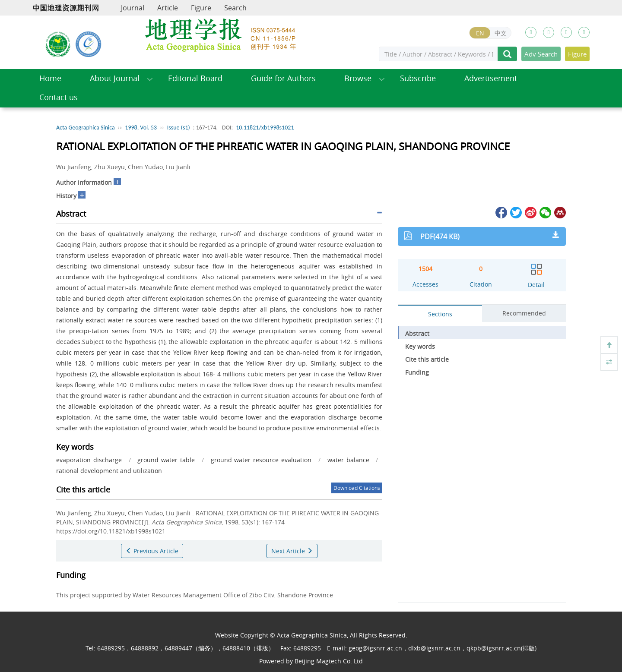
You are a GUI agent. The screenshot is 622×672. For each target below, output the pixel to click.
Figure (201, 8)
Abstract (417, 333)
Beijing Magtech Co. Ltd (329, 661)
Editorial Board (195, 78)
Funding (417, 372)
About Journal (115, 78)
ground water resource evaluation (261, 460)
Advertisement (491, 78)
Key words (420, 346)
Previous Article (152, 551)
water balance (348, 460)
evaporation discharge (89, 460)
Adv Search (541, 54)
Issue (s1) (179, 128)
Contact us (59, 97)
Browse (358, 78)
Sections (440, 314)
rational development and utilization (109, 471)
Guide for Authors (283, 78)
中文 (501, 33)
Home (50, 78)
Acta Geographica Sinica (86, 128)
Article (168, 8)
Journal (133, 8)
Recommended (524, 313)
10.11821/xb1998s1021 (265, 128)
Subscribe (418, 78)
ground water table (166, 460)
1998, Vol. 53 (141, 128)
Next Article (292, 551)
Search (235, 8)
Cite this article (427, 359)
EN (480, 33)
